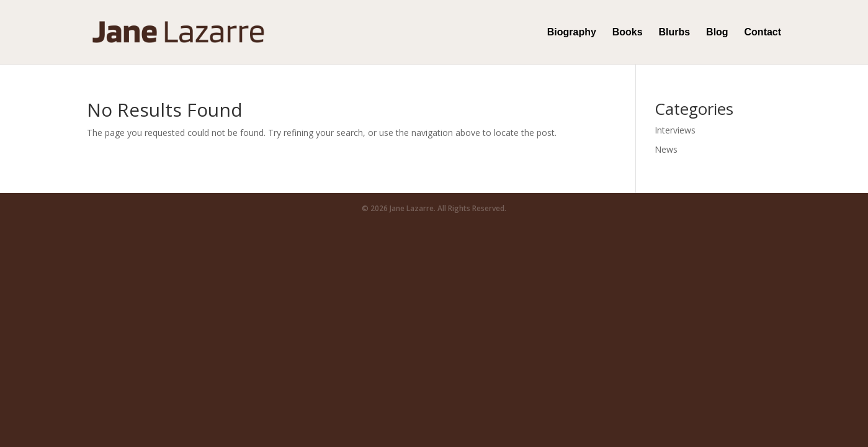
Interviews (675, 130)
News (666, 149)
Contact (763, 33)
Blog (717, 33)
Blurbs (675, 33)
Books (628, 33)
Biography (572, 33)
